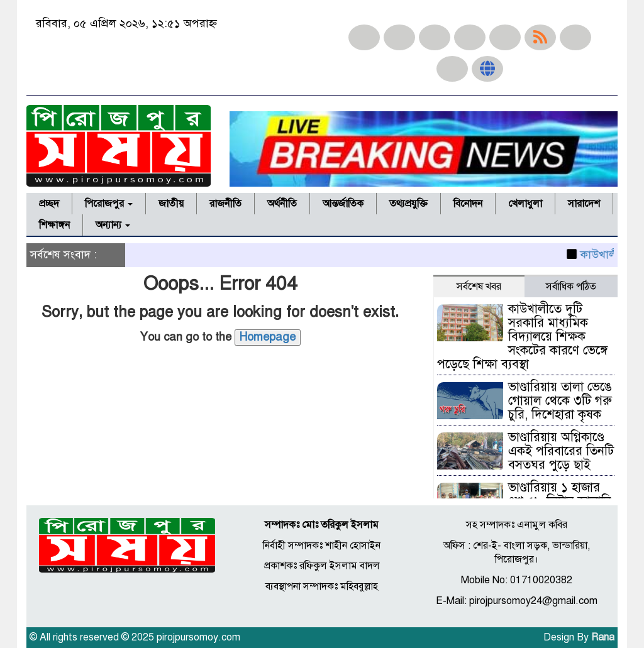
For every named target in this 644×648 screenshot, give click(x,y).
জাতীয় (171, 204)
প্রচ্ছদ (49, 204)
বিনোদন (468, 204)
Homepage (268, 337)
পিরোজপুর (109, 204)
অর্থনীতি (282, 204)
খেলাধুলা (525, 204)
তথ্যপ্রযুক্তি (408, 204)
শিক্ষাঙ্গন (54, 225)
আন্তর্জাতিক (343, 204)
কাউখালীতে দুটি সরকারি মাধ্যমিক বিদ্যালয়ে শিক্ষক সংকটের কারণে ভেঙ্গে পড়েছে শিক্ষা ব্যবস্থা (522, 337)
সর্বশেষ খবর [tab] (479, 287)
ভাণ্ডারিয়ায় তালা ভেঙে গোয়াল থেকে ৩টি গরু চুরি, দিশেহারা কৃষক (560, 401)
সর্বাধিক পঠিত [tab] (571, 287)
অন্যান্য (113, 225)
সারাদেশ (584, 204)
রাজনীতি (225, 204)
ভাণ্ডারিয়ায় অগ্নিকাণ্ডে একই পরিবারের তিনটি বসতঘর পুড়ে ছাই (561, 451)
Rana (603, 637)
